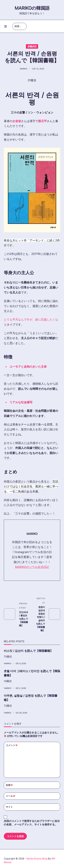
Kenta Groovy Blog (37, 859)
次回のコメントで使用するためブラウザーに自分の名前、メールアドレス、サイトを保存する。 (32, 823)
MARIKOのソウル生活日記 (32, 567)
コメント (12, 745)
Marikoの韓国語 (32, 8)
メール (10, 796)
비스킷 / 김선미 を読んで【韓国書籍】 (28, 651)
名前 (9, 785)
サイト (9, 807)
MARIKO (24, 69)
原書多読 (32, 46)
